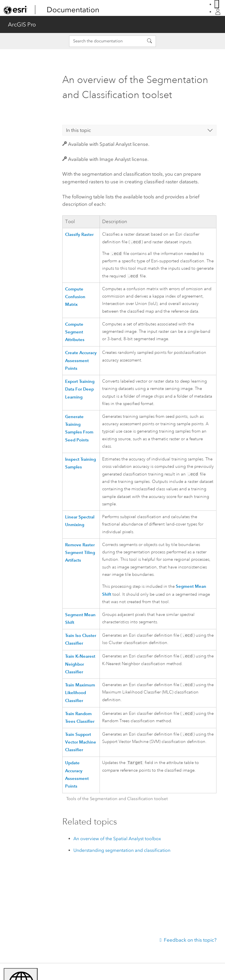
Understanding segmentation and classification (122, 853)
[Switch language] (217, 4)
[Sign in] (218, 12)
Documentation (73, 10)
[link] (16, 10)
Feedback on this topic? (190, 940)
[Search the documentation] (106, 41)
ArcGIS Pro (22, 24)
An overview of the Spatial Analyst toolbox (117, 841)
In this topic (79, 130)
